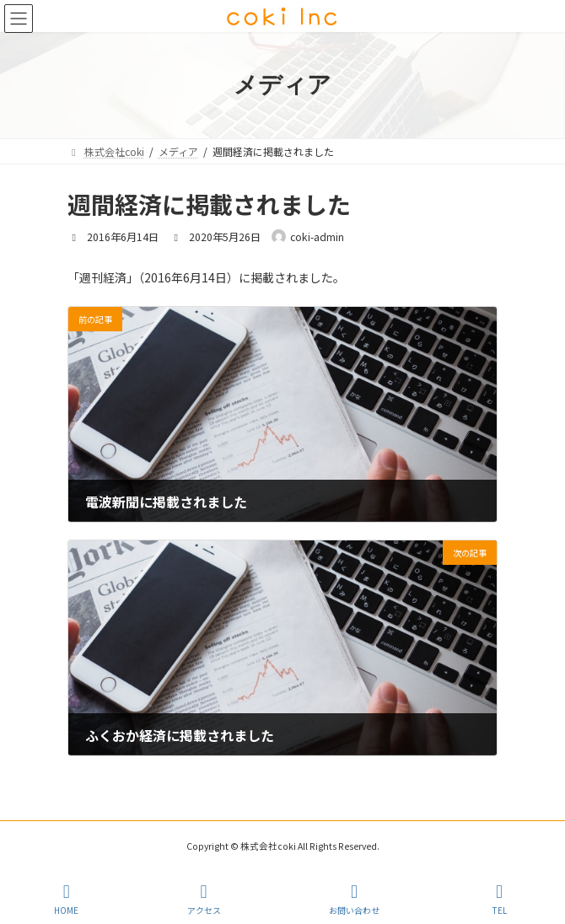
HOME (66, 899)
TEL (499, 899)
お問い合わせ (354, 899)
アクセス (204, 899)
